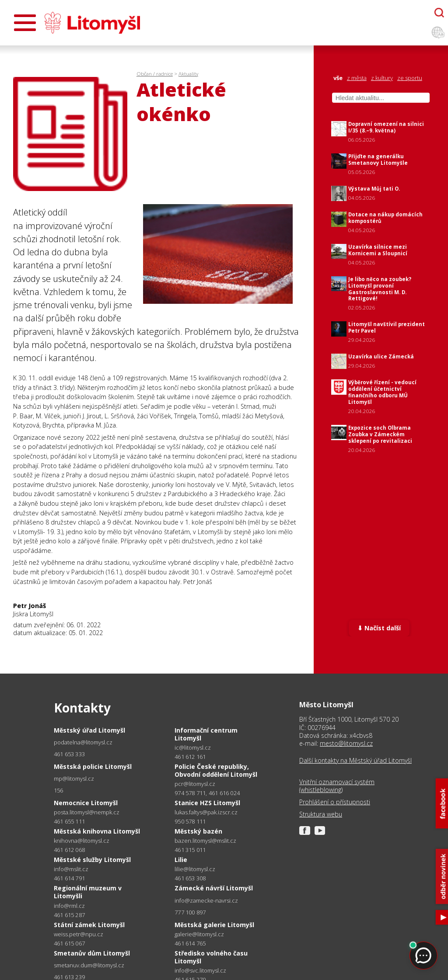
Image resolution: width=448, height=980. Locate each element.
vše (338, 78)
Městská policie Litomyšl (93, 766)
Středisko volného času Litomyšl (211, 957)
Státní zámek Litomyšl (89, 925)
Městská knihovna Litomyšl (97, 831)
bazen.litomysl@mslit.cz (205, 841)
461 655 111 (69, 821)
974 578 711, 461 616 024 (207, 793)
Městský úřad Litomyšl (89, 730)
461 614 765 (190, 943)
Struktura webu (321, 814)
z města (357, 78)
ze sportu (410, 78)
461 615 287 (69, 915)
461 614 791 (69, 878)
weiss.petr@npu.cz (79, 934)
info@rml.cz (69, 906)
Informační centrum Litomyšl (206, 734)
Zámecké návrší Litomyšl (214, 888)
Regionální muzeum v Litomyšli (88, 892)
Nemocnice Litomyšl (86, 803)
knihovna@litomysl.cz (82, 841)
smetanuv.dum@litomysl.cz (89, 965)
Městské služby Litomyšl (92, 860)
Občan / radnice (155, 74)
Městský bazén (198, 831)
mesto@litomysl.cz (346, 743)
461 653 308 (190, 878)
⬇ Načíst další (379, 628)
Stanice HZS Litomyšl (207, 803)
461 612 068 (69, 850)
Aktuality (188, 74)
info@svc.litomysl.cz (200, 971)
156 (59, 790)
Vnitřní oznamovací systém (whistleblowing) (337, 786)
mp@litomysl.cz (74, 779)
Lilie (181, 860)
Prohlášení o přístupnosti (335, 802)
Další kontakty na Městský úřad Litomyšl (355, 761)
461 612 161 (190, 757)
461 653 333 (69, 754)
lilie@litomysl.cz (195, 869)
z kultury (382, 78)
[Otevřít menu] (25, 23)
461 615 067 (69, 943)
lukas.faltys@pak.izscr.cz (206, 812)
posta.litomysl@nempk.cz (87, 812)
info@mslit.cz (71, 869)
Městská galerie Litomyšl (214, 925)
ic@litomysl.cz (193, 748)
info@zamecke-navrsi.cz (206, 901)
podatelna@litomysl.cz (83, 742)
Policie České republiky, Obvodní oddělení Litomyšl (216, 770)
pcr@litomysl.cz (195, 784)
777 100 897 (190, 912)
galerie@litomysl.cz (199, 934)
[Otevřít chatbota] (439, 13)
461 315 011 (190, 850)
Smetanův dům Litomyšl (92, 953)
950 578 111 (190, 821)
